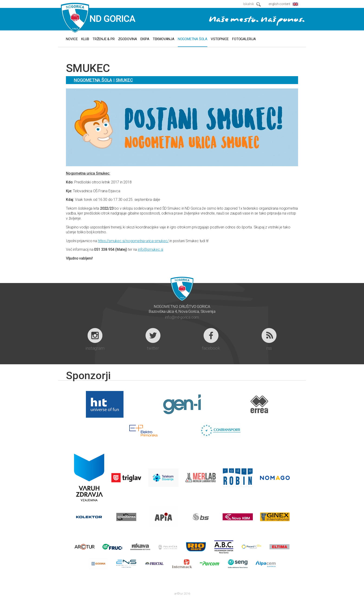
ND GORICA (98, 18)
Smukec (124, 80)
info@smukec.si (151, 249)
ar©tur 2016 (182, 594)
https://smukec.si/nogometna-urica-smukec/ (133, 241)
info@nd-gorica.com (182, 317)
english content (279, 4)
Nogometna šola (93, 80)
